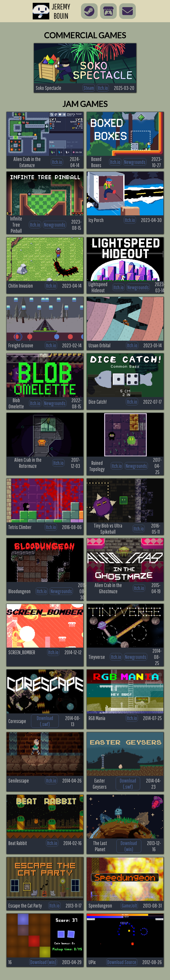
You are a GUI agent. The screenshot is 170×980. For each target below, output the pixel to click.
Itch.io (103, 88)
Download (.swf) (45, 721)
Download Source (122, 962)
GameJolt (129, 905)
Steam (89, 88)
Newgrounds (135, 162)
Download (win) (129, 846)
